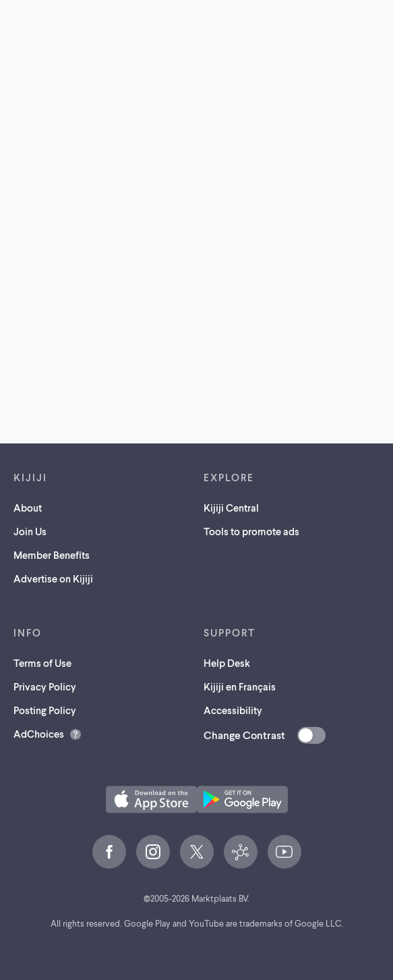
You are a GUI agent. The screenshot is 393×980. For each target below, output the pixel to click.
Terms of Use (42, 663)
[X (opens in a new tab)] (197, 852)
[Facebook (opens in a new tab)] (109, 852)
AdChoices (39, 734)
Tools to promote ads (251, 531)
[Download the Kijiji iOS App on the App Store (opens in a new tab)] (151, 799)
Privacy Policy (45, 686)
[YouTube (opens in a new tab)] (284, 852)
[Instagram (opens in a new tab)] (153, 852)
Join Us (30, 531)
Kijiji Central (231, 508)
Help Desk (227, 663)
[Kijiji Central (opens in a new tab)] (241, 852)
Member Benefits (52, 555)
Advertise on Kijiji (53, 578)
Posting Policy (45, 710)
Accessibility (233, 710)
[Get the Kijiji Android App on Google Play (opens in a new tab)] (242, 799)
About (28, 508)
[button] (151, 799)
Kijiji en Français (240, 686)
